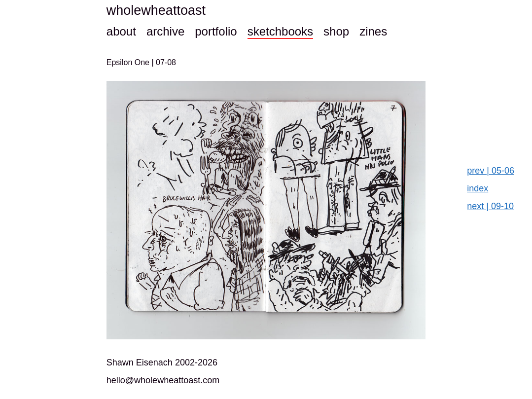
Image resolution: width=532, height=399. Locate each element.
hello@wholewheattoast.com (163, 380)
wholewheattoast (156, 10)
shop (336, 31)
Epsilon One (129, 62)
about (121, 31)
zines (373, 31)
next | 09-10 (490, 206)
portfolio (216, 31)
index (478, 188)
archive (165, 31)
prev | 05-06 (491, 171)
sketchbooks (280, 31)
